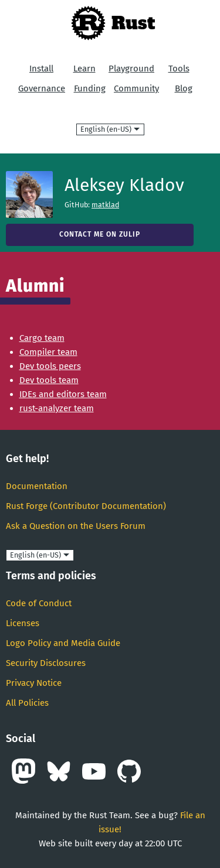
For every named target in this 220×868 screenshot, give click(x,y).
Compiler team (48, 352)
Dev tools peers (50, 366)
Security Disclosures (46, 663)
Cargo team (42, 338)
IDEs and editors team (63, 394)
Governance (42, 88)
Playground (131, 69)
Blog (184, 88)
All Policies (27, 703)
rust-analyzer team (57, 408)
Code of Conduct (39, 603)
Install (41, 69)
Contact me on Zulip (100, 234)
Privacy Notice (34, 683)
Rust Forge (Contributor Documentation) (86, 506)
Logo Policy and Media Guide (63, 643)
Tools (179, 69)
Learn (84, 69)
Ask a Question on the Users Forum (76, 526)
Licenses (23, 623)
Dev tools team (49, 380)
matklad (105, 205)
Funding (90, 88)
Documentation (37, 486)
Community (136, 88)
